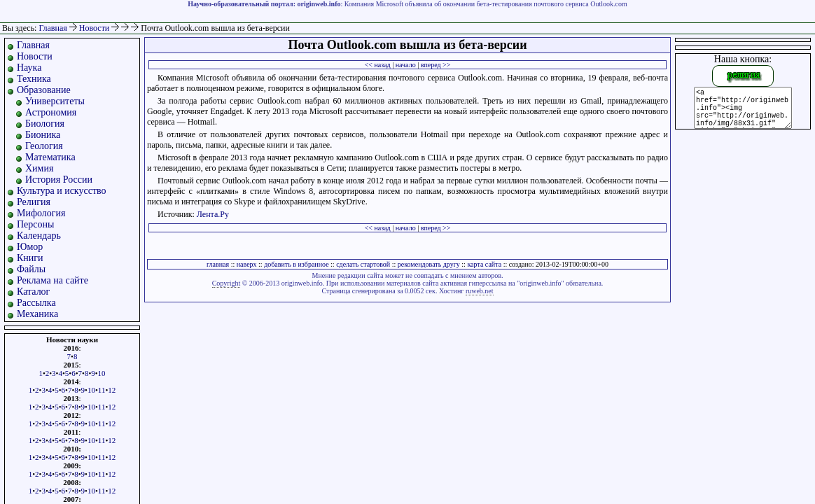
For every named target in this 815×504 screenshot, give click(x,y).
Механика (37, 314)
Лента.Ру (213, 214)
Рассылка (36, 303)
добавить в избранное (296, 264)
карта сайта (484, 264)
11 (102, 390)
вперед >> (436, 65)
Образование (44, 90)
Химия (39, 168)
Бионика (43, 135)
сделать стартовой (363, 264)
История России (59, 180)
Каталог (33, 292)
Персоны (35, 224)
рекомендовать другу (429, 264)
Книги (30, 258)
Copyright (227, 283)
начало (406, 65)
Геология (44, 146)
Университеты (55, 101)
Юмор (30, 247)
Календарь (39, 236)
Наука (29, 68)
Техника (34, 79)
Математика (50, 157)
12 (112, 390)
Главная (53, 28)
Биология (45, 124)
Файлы (31, 269)
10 (102, 373)
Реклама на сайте (53, 280)
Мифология (41, 213)
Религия (34, 202)
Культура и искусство (62, 191)
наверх (247, 264)
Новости (96, 28)
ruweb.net (480, 291)
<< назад (378, 65)
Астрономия (51, 112)
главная (218, 264)
